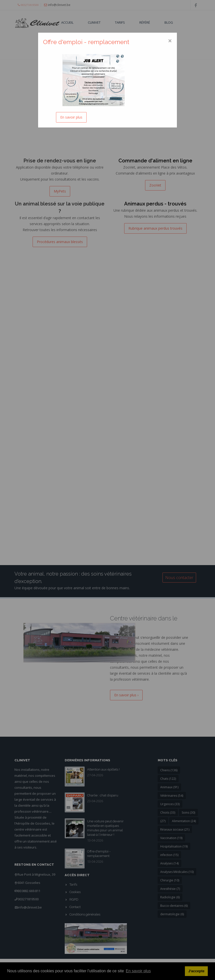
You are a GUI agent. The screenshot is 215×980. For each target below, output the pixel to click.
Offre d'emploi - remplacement (86, 42)
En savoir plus (71, 117)
